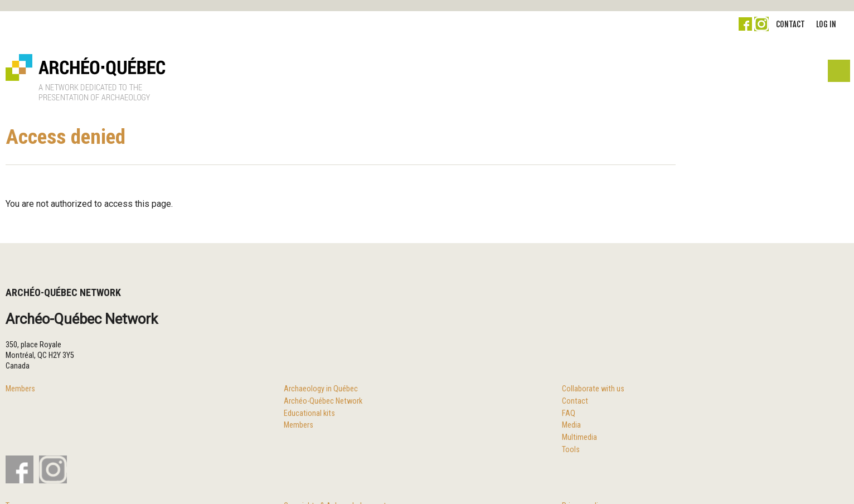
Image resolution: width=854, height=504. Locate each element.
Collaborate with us (593, 389)
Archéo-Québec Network (323, 401)
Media (571, 425)
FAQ (569, 413)
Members (20, 389)
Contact (790, 24)
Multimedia (579, 437)
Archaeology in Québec (321, 389)
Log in (826, 24)
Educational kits (309, 413)
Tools (571, 450)
